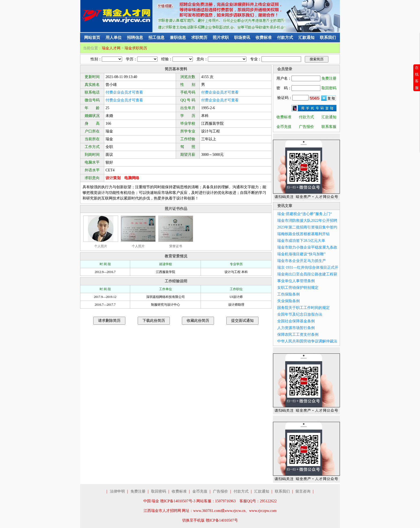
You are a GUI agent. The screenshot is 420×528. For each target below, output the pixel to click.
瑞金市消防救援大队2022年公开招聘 (307, 221)
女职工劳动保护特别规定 (298, 288)
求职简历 (199, 38)
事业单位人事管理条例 (296, 281)
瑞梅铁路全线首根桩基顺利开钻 (303, 234)
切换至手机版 (193, 520)
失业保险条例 (288, 301)
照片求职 (221, 38)
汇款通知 (306, 38)
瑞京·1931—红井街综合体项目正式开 (308, 267)
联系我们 (328, 38)
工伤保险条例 (288, 294)
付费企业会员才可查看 (124, 92)
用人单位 (114, 38)
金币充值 (284, 127)
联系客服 (329, 127)
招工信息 (156, 38)
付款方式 (285, 38)
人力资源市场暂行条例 (296, 328)
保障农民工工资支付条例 (298, 335)
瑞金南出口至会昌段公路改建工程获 (307, 274)
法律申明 (117, 491)
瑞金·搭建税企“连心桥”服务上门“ (305, 214)
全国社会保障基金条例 (296, 321)
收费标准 (264, 38)
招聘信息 (135, 38)
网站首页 (92, 38)
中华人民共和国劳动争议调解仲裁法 (307, 341)
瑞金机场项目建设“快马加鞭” (301, 254)
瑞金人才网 (111, 48)
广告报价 (306, 127)
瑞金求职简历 (136, 48)
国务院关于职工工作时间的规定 (303, 308)
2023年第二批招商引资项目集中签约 (307, 227)
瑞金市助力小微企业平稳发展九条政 (307, 247)
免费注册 (329, 78)
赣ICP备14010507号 (222, 520)
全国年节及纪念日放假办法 (300, 314)
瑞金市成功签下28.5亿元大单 (301, 241)
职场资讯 (242, 38)
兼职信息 (178, 38)
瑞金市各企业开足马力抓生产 (302, 261)
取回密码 (329, 88)
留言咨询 (303, 491)
